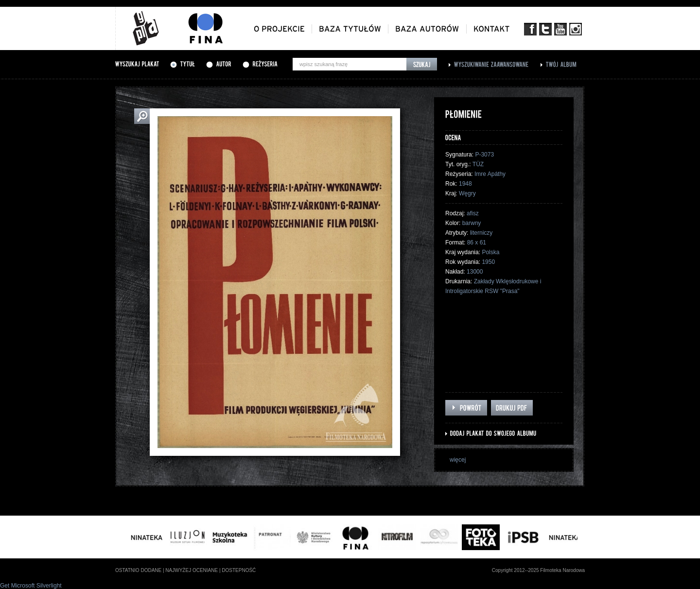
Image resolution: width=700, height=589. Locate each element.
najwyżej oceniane (192, 570)
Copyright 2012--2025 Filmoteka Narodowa (538, 570)
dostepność (239, 570)
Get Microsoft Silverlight (31, 586)
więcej (458, 460)
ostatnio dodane (138, 570)
